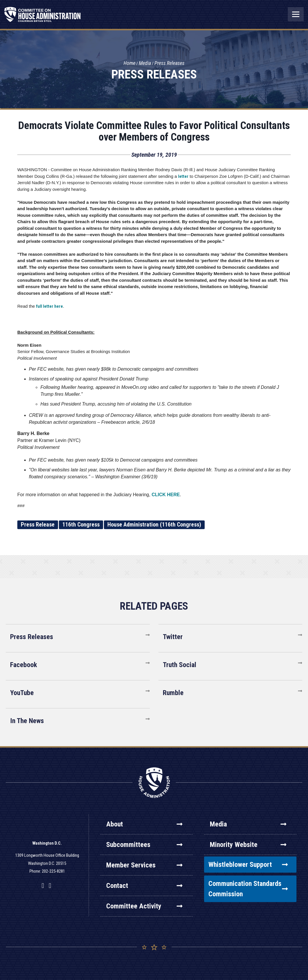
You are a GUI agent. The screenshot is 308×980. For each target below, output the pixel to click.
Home (129, 63)
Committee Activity (144, 906)
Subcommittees (144, 845)
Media (145, 63)
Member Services (144, 865)
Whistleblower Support (248, 865)
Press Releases (169, 63)
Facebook (24, 665)
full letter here (50, 306)
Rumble (173, 693)
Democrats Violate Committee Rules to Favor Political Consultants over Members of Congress (154, 131)
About (144, 824)
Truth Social (180, 665)
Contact (144, 886)
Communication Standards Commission (248, 889)
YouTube (22, 693)
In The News (27, 721)
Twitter (173, 637)
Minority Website (248, 845)
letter (183, 176)
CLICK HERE (166, 495)
